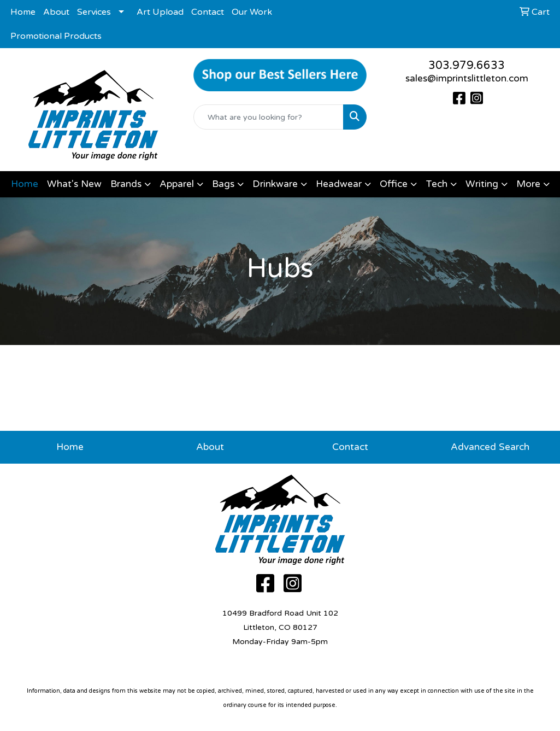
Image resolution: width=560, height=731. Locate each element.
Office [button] (394, 184)
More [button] (528, 184)
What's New (74, 184)
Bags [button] (223, 184)
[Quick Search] (269, 117)
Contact (208, 12)
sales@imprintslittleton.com (467, 78)
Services (94, 12)
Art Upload (160, 12)
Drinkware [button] (275, 184)
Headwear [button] (339, 184)
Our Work (252, 12)
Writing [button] (482, 184)
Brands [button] (126, 184)
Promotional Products (56, 36)
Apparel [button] (177, 184)
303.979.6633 (467, 66)
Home (23, 12)
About (56, 12)
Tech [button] (437, 184)
